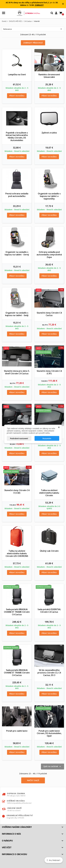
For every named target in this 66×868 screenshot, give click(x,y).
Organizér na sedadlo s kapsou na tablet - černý (17, 253)
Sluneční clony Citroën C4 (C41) (49, 372)
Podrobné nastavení (19, 438)
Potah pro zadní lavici (17, 731)
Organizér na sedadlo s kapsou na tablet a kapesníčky (49, 196)
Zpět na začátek (53, 767)
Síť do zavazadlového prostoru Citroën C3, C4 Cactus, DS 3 (49, 673)
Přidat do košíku (17, 96)
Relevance (33, 29)
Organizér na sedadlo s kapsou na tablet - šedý (17, 314)
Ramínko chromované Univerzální (49, 76)
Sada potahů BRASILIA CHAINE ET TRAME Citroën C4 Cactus (17, 612)
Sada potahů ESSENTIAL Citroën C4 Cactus (49, 611)
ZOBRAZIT (39, 5)
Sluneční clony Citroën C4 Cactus (49, 314)
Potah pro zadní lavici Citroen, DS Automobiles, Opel (49, 733)
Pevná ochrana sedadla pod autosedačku (17, 195)
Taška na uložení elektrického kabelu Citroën (49, 493)
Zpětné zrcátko (49, 133)
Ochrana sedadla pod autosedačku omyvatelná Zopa (49, 255)
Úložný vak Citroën (49, 551)
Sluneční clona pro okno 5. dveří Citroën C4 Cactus (17, 372)
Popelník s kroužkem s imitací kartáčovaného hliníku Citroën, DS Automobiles (17, 136)
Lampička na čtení (17, 74)
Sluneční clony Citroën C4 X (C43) (17, 492)
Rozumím (47, 438)
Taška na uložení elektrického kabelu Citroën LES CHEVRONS (17, 553)
